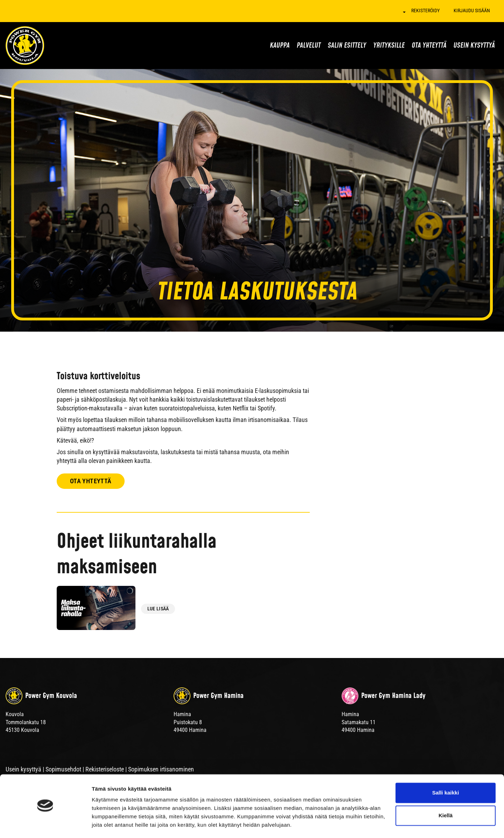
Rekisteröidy (425, 11)
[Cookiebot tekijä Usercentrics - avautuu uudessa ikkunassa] (45, 824)
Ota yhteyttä (429, 46)
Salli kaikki (446, 773)
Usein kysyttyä (474, 46)
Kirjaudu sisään (472, 11)
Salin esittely (347, 46)
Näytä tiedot (107, 824)
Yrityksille (389, 46)
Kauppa (280, 46)
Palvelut (309, 46)
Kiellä (446, 795)
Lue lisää (158, 609)
